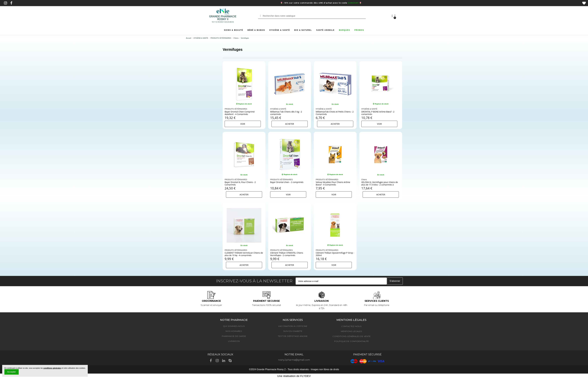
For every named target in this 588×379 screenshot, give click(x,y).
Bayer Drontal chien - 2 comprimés (287, 182)
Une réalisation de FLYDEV (294, 376)
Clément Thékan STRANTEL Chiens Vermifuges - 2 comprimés (287, 254)
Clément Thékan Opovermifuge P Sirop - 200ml (335, 254)
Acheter (290, 124)
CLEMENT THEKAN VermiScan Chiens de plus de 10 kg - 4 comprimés (244, 254)
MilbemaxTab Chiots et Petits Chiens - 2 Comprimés (335, 113)
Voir (243, 124)
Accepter (12, 372)
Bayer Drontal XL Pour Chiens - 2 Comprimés (240, 183)
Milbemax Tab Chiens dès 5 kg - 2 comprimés (286, 113)
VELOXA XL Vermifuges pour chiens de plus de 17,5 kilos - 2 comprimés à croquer (380, 185)
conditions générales (52, 368)
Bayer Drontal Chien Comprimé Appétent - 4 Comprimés (240, 113)
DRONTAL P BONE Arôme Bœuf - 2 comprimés (378, 113)
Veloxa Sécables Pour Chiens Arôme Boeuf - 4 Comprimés (333, 183)
